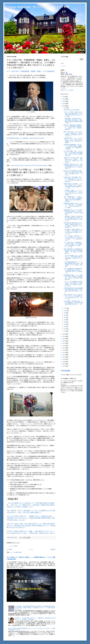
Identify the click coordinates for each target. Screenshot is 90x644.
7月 (65, 317)
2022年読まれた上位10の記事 (71, 110)
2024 (64, 101)
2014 (64, 350)
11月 (65, 308)
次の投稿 (9, 549)
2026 (64, 97)
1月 (65, 331)
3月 (65, 327)
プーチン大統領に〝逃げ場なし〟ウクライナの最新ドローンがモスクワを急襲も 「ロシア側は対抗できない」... (73, 238)
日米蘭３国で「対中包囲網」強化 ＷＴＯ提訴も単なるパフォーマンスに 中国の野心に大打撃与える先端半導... (73, 179)
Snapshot (63, 384)
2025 (64, 99)
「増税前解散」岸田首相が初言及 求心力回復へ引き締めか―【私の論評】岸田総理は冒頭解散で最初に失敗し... (73, 121)
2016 (64, 346)
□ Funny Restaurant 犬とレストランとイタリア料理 (38, 7)
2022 (64, 106)
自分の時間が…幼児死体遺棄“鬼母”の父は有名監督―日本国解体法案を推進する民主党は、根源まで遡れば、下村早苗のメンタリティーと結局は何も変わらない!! (35, 608)
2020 (64, 336)
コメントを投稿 (13, 546)
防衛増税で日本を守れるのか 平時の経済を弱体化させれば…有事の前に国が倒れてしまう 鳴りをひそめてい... (73, 166)
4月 (65, 324)
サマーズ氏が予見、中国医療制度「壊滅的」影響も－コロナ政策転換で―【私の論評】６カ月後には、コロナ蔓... (73, 245)
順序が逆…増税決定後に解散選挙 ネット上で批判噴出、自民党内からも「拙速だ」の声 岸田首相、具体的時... (73, 127)
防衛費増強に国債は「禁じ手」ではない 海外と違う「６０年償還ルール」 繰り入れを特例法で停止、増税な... (73, 205)
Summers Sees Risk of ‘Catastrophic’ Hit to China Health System (29, 165)
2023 (64, 103)
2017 (64, 343)
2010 (64, 359)
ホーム (31, 549)
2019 (64, 339)
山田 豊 (65, 72)
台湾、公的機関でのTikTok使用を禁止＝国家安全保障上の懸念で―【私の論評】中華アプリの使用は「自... (73, 271)
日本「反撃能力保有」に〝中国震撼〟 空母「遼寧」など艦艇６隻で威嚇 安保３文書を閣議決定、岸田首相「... (73, 199)
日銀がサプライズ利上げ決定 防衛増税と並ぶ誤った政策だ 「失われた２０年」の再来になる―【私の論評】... (73, 160)
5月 (65, 322)
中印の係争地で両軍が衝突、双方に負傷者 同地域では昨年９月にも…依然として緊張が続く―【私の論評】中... (73, 225)
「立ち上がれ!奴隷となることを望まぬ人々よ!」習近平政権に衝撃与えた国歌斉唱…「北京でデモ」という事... (73, 258)
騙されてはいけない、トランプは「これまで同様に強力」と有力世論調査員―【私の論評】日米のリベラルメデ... (73, 134)
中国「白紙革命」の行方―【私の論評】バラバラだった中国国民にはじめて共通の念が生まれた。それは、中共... (73, 297)
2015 (64, 348)
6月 (65, 320)
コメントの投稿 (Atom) (16, 552)
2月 (65, 329)
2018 (64, 341)
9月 (65, 313)
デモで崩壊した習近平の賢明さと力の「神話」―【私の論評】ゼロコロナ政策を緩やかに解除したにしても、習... (73, 232)
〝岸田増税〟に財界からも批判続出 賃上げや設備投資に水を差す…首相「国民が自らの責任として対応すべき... (74, 218)
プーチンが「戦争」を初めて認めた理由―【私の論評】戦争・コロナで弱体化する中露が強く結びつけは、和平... (73, 114)
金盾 (10, 218)
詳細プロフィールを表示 (67, 90)
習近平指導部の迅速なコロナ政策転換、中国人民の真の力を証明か (26, 138)
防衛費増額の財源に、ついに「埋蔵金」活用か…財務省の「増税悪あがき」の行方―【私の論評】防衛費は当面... (73, 277)
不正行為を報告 (65, 371)
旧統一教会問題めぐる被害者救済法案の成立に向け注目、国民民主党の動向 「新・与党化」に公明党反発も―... (73, 251)
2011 (64, 357)
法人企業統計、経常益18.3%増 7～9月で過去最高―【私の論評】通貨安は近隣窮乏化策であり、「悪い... (73, 303)
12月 (65, 108)
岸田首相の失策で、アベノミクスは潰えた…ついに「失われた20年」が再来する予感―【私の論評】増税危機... (73, 140)
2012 (64, 355)
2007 (64, 366)
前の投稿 (53, 549)
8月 (65, 315)
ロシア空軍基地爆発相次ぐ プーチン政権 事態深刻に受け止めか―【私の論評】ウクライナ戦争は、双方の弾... (73, 264)
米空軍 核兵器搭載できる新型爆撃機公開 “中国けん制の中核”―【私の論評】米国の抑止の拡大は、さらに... (73, 290)
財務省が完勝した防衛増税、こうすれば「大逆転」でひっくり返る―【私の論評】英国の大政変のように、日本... (73, 186)
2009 (64, 362)
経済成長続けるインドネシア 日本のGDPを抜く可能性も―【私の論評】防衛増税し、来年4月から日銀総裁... (73, 212)
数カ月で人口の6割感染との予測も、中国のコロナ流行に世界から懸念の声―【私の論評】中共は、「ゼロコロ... (73, 173)
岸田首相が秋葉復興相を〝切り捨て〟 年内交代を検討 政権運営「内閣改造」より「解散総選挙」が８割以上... (73, 147)
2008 (64, 364)
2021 (64, 334)
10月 (65, 311)
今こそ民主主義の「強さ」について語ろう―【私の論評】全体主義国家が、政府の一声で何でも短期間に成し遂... (73, 153)
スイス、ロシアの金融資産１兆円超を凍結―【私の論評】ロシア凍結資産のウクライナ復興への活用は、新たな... (73, 284)
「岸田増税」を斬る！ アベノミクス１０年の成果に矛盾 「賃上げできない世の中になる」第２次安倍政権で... (73, 192)
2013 (64, 352)
